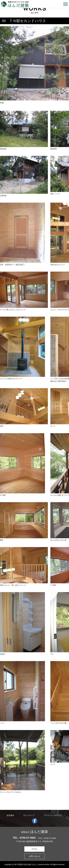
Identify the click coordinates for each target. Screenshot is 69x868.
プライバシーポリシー (53, 815)
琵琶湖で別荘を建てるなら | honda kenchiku (34, 865)
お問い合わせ (34, 856)
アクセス (34, 849)
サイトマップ (29, 815)
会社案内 (10, 815)
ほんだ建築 (34, 832)
